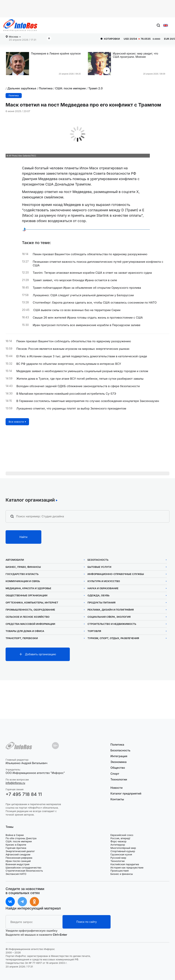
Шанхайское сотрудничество (23, 868)
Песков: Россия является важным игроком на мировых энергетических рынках (73, 349)
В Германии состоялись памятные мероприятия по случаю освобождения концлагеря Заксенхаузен (88, 401)
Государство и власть (22, 574)
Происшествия (120, 871)
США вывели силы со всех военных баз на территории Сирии (77, 310)
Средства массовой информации (30, 624)
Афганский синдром (18, 854)
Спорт (115, 774)
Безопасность (98, 560)
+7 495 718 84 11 (24, 794)
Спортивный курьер (123, 851)
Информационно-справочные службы (116, 574)
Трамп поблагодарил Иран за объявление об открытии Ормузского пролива (87, 288)
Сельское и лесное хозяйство (27, 617)
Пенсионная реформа (19, 858)
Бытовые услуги (99, 567)
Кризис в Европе (16, 845)
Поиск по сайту (87, 922)
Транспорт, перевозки (22, 638)
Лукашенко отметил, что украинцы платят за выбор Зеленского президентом (71, 409)
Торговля (94, 631)
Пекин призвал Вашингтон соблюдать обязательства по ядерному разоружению (90, 254)
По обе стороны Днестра (21, 838)
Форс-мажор (118, 841)
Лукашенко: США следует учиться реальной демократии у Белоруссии (83, 295)
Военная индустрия (17, 864)
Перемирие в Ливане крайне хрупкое (56, 54)
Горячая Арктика (16, 848)
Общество (118, 768)
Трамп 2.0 (95, 88)
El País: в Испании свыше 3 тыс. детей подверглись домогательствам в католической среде (82, 356)
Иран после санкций (18, 861)
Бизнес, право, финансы (23, 567)
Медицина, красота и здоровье (28, 588)
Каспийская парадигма (125, 864)
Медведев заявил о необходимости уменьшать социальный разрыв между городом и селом (82, 371)
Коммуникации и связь (23, 581)
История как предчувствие (127, 868)
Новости (116, 788)
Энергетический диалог (20, 851)
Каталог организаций (30, 500)
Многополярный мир (123, 848)
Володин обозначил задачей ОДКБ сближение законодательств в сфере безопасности (78, 386)
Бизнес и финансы (122, 874)
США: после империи (70, 88)
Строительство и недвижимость (112, 624)
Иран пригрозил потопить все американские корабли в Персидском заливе (87, 325)
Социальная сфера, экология (109, 617)
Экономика (118, 762)
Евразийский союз (122, 835)
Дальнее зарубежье (22, 88)
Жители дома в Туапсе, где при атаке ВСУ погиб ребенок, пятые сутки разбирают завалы (80, 379)
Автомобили (15, 560)
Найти (23, 537)
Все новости (16, 422)
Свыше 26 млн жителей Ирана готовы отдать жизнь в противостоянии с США (88, 318)
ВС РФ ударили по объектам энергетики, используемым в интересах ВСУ (69, 364)
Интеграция (119, 756)
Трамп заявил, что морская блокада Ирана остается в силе (75, 280)
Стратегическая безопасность (24, 871)
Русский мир (118, 858)
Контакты (117, 799)
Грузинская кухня (121, 854)
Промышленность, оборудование (30, 610)
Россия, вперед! (120, 838)
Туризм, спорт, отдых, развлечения (113, 638)
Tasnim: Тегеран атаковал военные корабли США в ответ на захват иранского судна (92, 273)
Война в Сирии (15, 835)
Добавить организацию (40, 654)
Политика (46, 88)
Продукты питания (101, 603)
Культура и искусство (104, 581)
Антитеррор (118, 845)
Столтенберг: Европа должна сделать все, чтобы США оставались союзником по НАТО (95, 303)
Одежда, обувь (98, 595)
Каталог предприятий (126, 793)
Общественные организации (26, 595)
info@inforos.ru (15, 783)
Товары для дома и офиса (25, 631)
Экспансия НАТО (16, 874)
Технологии (119, 779)
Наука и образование (103, 588)
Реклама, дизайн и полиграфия (111, 610)
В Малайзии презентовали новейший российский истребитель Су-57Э (66, 394)
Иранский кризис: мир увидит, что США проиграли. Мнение (136, 55)
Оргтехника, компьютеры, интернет (32, 603)
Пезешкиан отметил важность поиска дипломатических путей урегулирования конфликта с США (98, 264)
